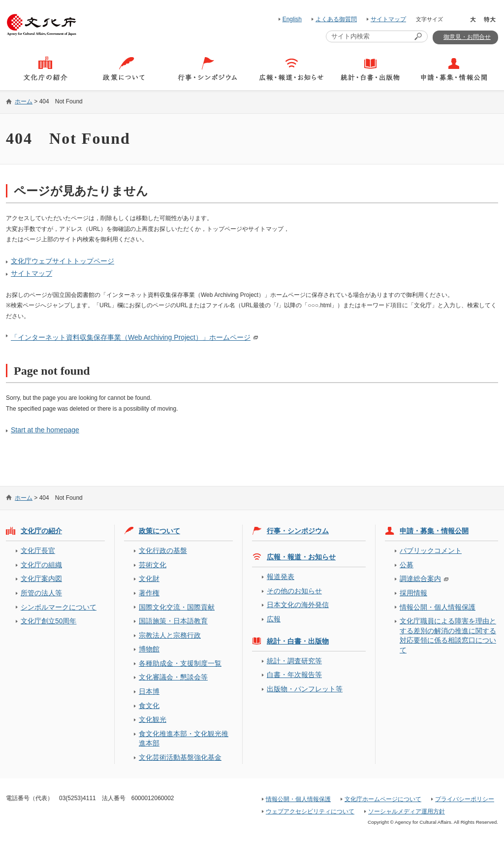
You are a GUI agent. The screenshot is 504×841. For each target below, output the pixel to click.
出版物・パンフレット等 (305, 689)
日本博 (149, 691)
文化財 (149, 579)
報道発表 (281, 577)
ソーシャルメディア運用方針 (407, 811)
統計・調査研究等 (294, 661)
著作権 (149, 593)
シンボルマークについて (59, 607)
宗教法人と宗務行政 (170, 635)
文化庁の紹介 (41, 531)
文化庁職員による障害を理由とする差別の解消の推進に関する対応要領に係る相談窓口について (448, 635)
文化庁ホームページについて (383, 799)
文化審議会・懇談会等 (173, 677)
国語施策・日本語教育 (173, 621)
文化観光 (153, 719)
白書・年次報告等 (294, 675)
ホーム (24, 101)
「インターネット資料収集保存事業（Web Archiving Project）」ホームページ (131, 337)
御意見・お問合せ (467, 37)
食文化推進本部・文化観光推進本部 (184, 738)
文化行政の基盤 (163, 550)
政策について (159, 531)
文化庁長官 (38, 550)
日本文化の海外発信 (298, 605)
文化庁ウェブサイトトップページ (63, 261)
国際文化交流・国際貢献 (177, 607)
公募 (407, 565)
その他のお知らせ (294, 591)
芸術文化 (153, 565)
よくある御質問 (336, 19)
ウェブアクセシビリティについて (310, 811)
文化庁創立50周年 (48, 621)
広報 (274, 619)
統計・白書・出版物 (298, 641)
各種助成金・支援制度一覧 (180, 663)
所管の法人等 (41, 593)
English (292, 19)
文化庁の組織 (41, 565)
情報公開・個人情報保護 (438, 607)
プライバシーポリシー (465, 799)
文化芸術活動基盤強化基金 (180, 757)
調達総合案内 (420, 579)
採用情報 (413, 593)
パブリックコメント (431, 550)
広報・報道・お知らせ (301, 557)
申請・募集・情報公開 (434, 531)
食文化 (149, 706)
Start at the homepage (45, 430)
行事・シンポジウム (298, 531)
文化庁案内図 (41, 579)
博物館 (149, 649)
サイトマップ (388, 19)
